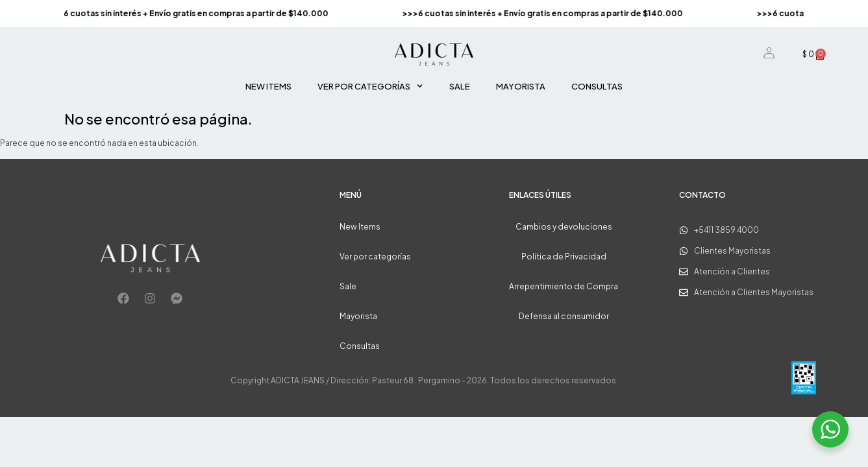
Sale (460, 86)
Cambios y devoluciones (564, 227)
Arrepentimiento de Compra (564, 286)
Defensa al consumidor (564, 316)
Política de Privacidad (564, 257)
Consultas (597, 86)
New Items (268, 86)
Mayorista (521, 86)
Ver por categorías (370, 86)
